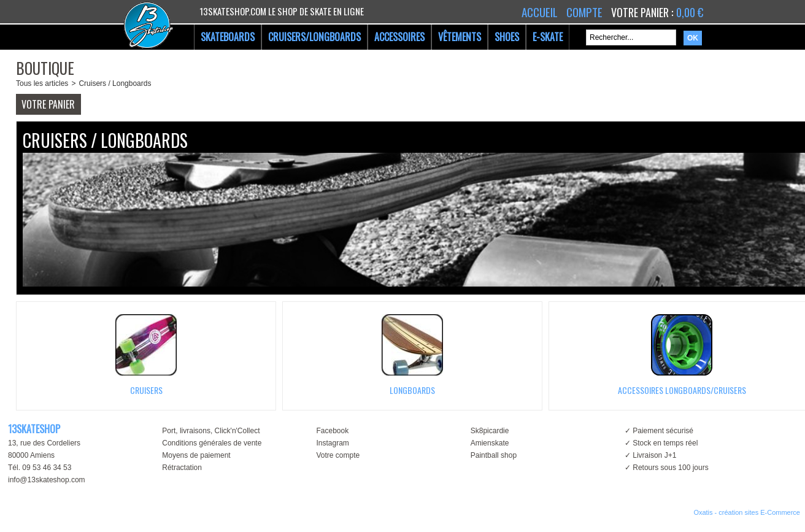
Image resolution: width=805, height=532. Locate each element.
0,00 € (690, 12)
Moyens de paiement (196, 455)
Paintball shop (494, 455)
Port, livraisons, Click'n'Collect (211, 431)
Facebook (332, 431)
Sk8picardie (490, 431)
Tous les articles (42, 83)
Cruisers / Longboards (115, 83)
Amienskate (490, 443)
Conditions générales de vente (212, 443)
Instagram (332, 443)
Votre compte (338, 455)
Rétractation (182, 468)
